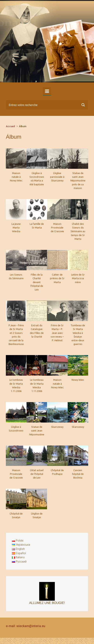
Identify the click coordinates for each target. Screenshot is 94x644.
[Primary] (47, 91)
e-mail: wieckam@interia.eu (26, 626)
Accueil (10, 126)
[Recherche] (47, 105)
